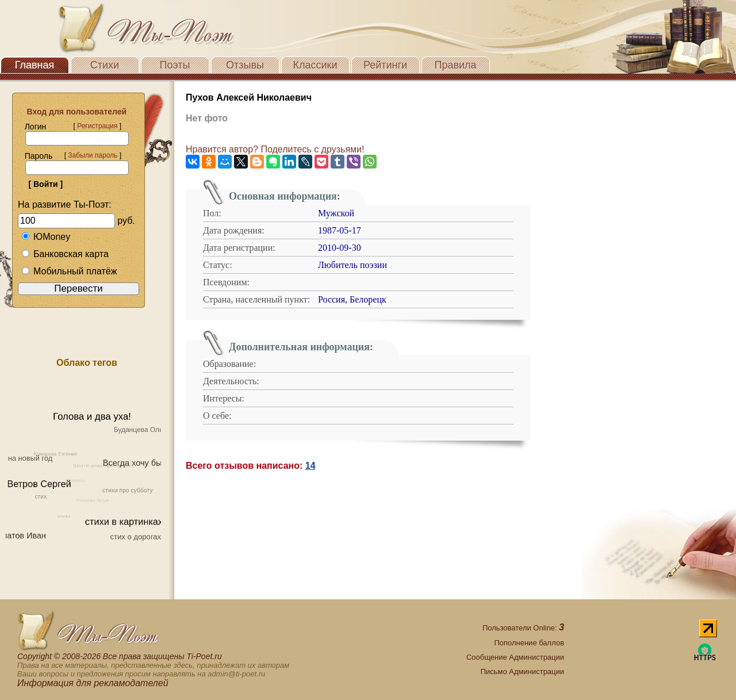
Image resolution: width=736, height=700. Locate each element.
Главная (35, 65)
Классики (315, 65)
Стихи (105, 65)
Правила (455, 65)
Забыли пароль (93, 155)
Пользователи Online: (523, 628)
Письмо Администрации (522, 672)
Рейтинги (385, 65)
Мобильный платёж (69, 271)
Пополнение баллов (529, 643)
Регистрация (97, 126)
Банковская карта (65, 254)
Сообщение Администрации (515, 657)
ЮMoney (46, 237)
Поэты (175, 65)
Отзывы (245, 65)
